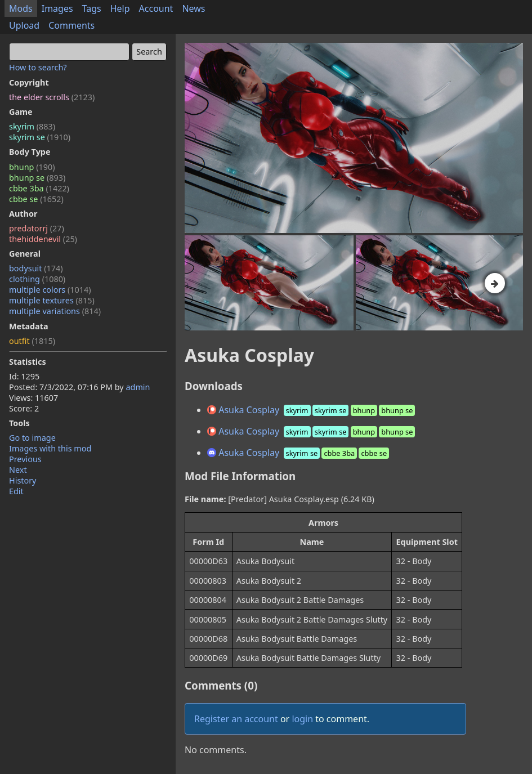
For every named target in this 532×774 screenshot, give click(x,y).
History (23, 480)
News (193, 8)
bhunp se (37, 178)
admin (138, 387)
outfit (32, 341)
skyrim (32, 126)
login (302, 719)
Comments (71, 25)
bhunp (32, 167)
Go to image (32, 438)
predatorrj (37, 228)
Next (18, 470)
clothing (37, 279)
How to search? (38, 67)
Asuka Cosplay (312, 410)
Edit (16, 491)
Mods (21, 8)
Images (57, 8)
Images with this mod (50, 448)
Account (156, 8)
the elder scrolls (52, 97)
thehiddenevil (43, 239)
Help (120, 8)
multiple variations (55, 311)
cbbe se (36, 199)
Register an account (236, 719)
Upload (24, 25)
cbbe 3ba (39, 188)
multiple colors (50, 290)
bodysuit (36, 268)
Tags (92, 8)
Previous (25, 459)
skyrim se (40, 137)
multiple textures (52, 300)
